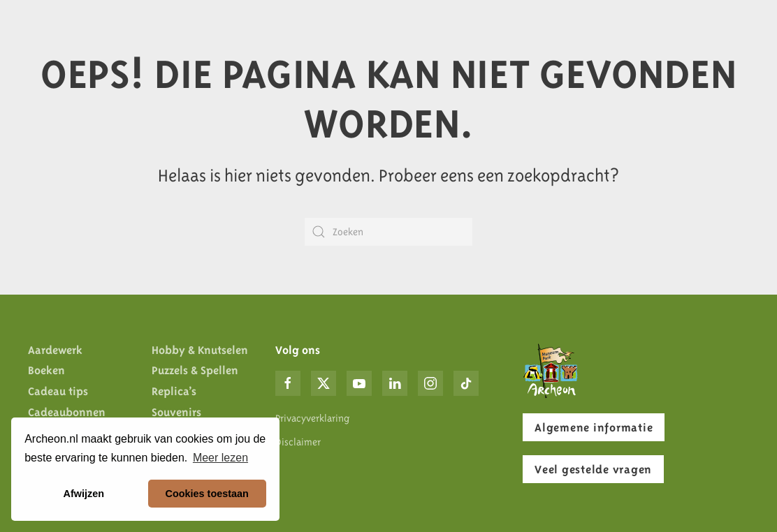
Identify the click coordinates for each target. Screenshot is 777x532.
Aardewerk (55, 350)
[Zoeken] (388, 232)
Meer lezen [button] (220, 458)
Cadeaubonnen (67, 412)
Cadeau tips (58, 391)
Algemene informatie (594, 427)
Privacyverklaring (312, 418)
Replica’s (174, 391)
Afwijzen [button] (84, 494)
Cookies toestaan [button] (207, 494)
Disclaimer (298, 442)
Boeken (46, 370)
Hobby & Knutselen (200, 350)
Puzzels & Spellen (195, 370)
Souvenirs (176, 412)
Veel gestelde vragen (593, 469)
